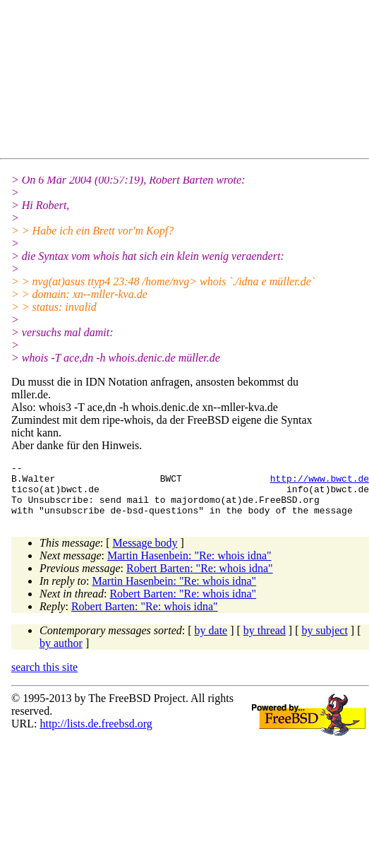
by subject (325, 641)
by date (211, 641)
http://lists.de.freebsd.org (96, 734)
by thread (265, 641)
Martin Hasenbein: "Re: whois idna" (189, 566)
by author (61, 654)
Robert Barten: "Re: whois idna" (200, 579)
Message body (145, 553)
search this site (44, 678)
